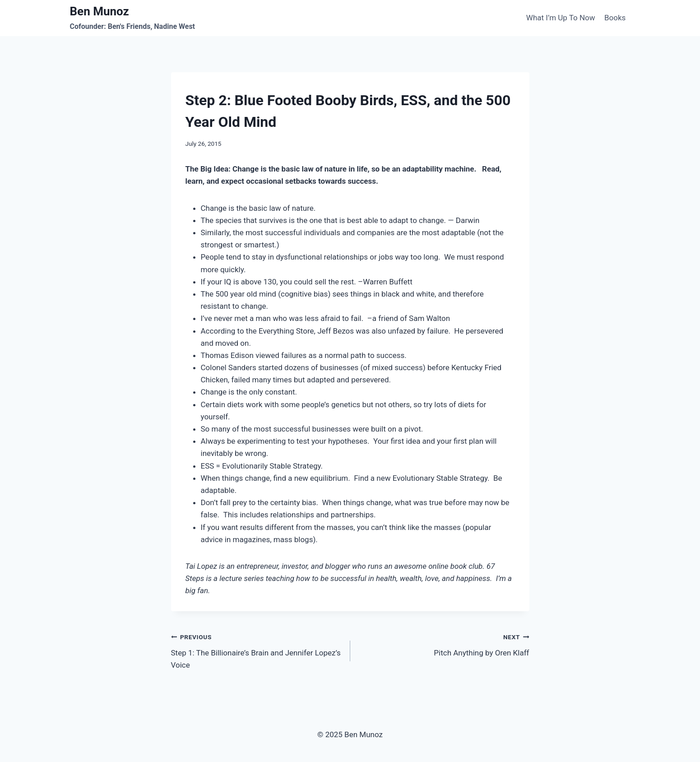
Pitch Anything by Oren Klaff (444, 644)
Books (615, 18)
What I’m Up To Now (561, 18)
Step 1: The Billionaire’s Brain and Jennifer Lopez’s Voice (257, 650)
